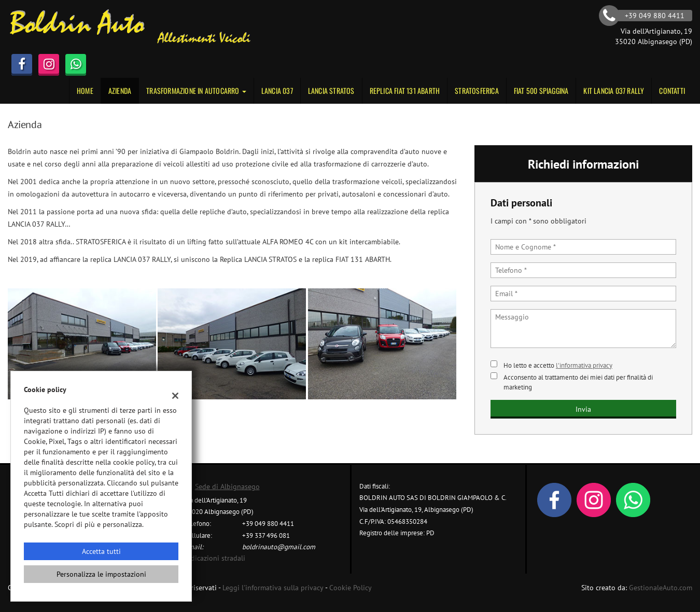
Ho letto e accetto (558, 365)
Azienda (120, 91)
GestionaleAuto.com (661, 588)
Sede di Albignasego (227, 486)
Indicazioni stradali (215, 558)
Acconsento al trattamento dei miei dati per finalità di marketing (578, 382)
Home (85, 91)
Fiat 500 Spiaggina (541, 91)
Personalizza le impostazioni (101, 574)
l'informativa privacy (584, 365)
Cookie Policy (351, 588)
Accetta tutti (101, 551)
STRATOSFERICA (477, 91)
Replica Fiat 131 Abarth (405, 91)
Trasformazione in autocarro (196, 91)
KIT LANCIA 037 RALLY (614, 91)
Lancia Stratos (331, 91)
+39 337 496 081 (266, 535)
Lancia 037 (277, 91)
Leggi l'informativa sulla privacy (273, 588)
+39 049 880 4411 (268, 523)
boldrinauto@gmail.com (279, 547)
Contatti (672, 91)
